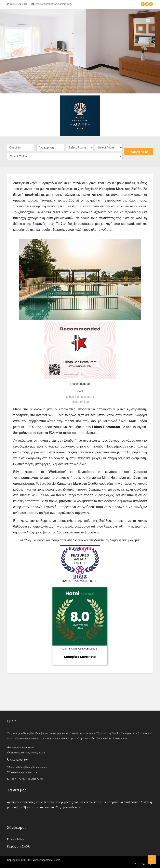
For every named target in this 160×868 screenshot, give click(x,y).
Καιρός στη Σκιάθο (19, 846)
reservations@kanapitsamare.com (52, 4)
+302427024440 (17, 4)
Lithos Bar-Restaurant (80, 397)
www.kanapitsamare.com (25, 772)
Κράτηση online (138, 152)
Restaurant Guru (80, 402)
